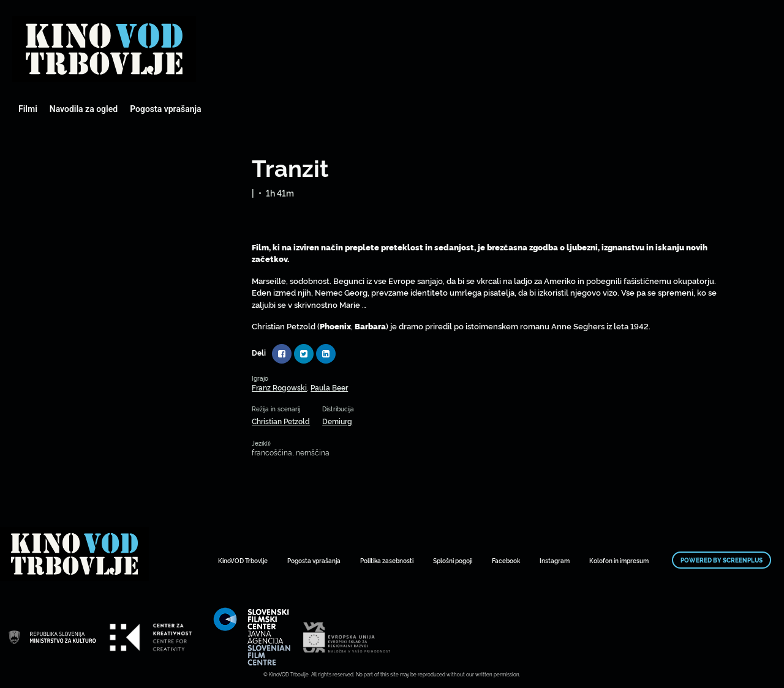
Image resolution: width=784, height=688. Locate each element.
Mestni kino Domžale (104, 49)
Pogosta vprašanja (165, 109)
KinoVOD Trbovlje (243, 560)
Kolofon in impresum (619, 560)
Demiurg (337, 421)
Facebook (506, 560)
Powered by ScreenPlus (722, 560)
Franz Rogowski (279, 387)
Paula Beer (329, 387)
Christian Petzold (281, 421)
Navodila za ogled (84, 109)
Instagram (555, 560)
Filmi (28, 109)
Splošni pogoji (453, 560)
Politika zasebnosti (387, 560)
